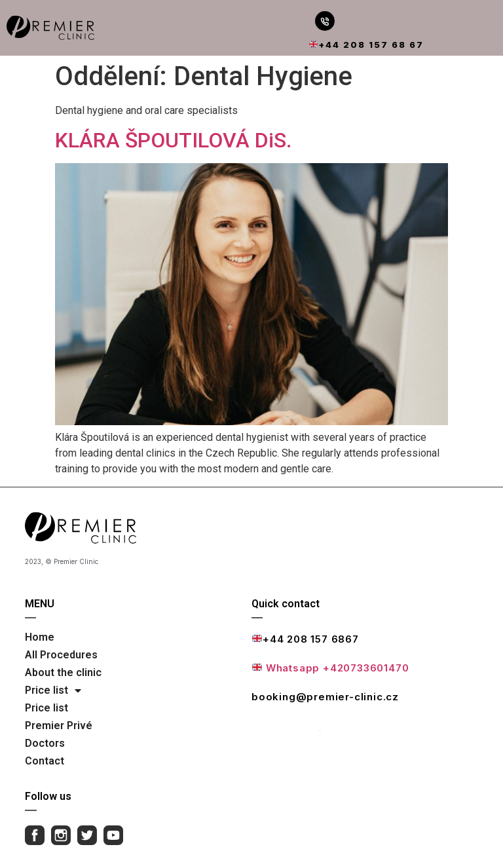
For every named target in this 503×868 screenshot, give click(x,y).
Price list (53, 690)
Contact (45, 761)
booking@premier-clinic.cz (325, 697)
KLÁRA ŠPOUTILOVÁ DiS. (173, 140)
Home (40, 637)
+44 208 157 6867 (306, 639)
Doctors (45, 743)
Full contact (286, 726)
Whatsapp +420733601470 (330, 668)
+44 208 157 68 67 (366, 45)
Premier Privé (59, 726)
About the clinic (63, 672)
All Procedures (61, 655)
